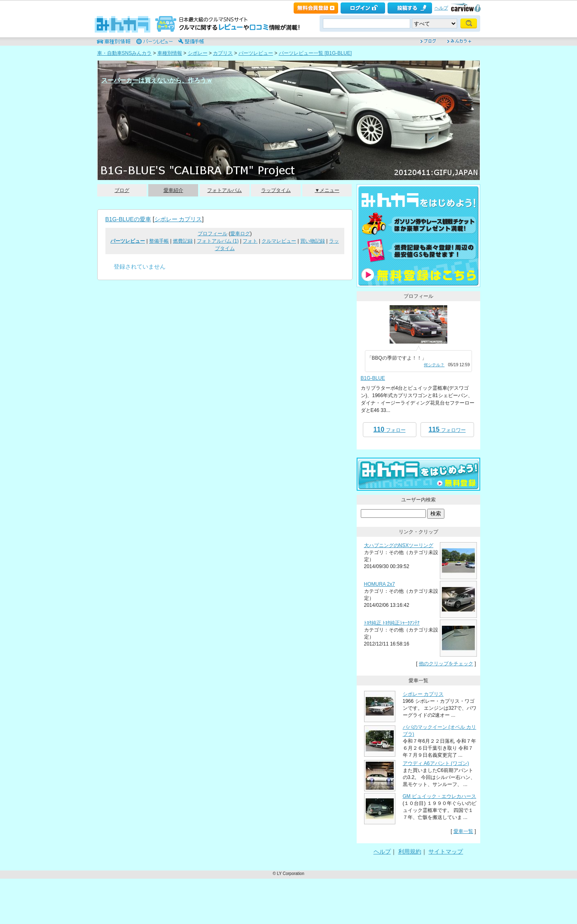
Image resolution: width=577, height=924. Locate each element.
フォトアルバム (224, 190)
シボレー (198, 53)
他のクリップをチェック (446, 664)
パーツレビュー (256, 53)
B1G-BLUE (373, 378)
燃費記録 (183, 241)
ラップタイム (276, 190)
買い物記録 (313, 241)
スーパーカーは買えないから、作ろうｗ (157, 80)
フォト (250, 241)
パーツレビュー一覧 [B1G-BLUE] (315, 53)
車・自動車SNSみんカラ (125, 53)
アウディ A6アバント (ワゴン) (436, 763)
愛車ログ (240, 234)
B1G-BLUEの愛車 (128, 219)
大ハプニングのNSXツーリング (399, 545)
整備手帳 (159, 241)
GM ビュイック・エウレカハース (440, 796)
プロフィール (213, 234)
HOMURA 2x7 (380, 584)
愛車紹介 (173, 190)
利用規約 (410, 851)
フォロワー (447, 429)
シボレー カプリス (178, 219)
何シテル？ (434, 365)
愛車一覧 (463, 831)
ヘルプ (441, 8)
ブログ (122, 190)
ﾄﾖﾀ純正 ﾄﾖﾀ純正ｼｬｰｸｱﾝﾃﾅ (392, 623)
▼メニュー (327, 190)
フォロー (389, 429)
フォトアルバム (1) (218, 241)
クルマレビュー (279, 241)
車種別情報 (170, 53)
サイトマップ (446, 851)
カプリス (223, 53)
